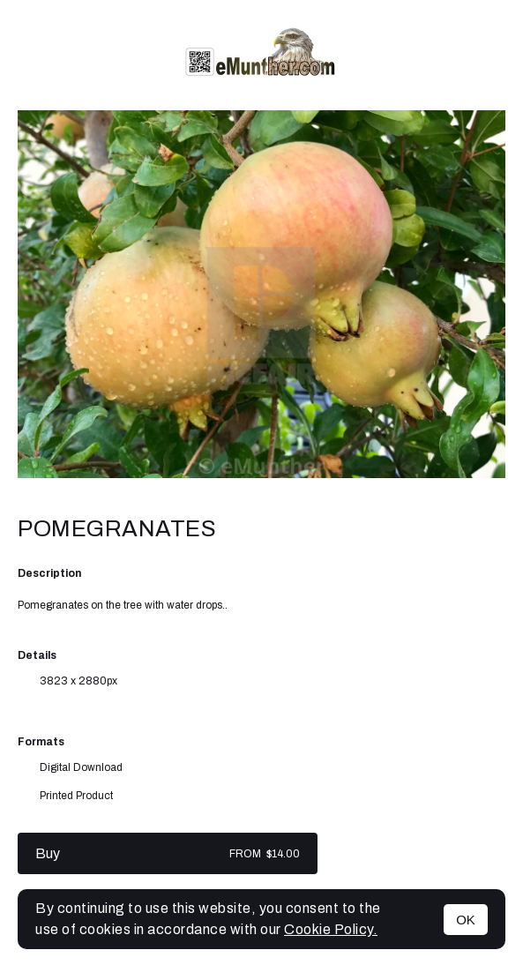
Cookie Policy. (331, 929)
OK (466, 920)
